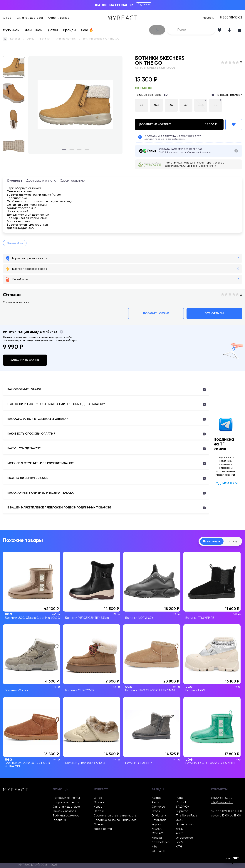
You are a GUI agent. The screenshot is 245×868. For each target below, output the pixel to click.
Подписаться (226, 483)
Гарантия (59, 820)
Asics (155, 803)
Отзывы (99, 803)
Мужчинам (11, 30)
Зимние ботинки (66, 39)
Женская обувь (15, 243)
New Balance (161, 842)
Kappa (156, 825)
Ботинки (45, 39)
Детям (53, 30)
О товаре (15, 181)
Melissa (157, 838)
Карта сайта (103, 829)
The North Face (187, 816)
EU (166, 95)
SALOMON (183, 807)
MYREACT (158, 834)
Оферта (99, 825)
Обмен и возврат (60, 18)
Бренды (69, 30)
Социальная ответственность (115, 816)
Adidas (156, 798)
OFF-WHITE (160, 851)
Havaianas (159, 820)
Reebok (181, 803)
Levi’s (180, 842)
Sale (87, 30)
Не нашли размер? (229, 95)
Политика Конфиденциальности (116, 820)
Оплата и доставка (30, 18)
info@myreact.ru (222, 803)
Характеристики (73, 181)
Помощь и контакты (66, 798)
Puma (180, 798)
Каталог (15, 39)
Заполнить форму (25, 360)
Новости (209, 18)
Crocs (156, 811)
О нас (7, 18)
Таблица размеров (148, 95)
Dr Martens (159, 816)
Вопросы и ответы (66, 803)
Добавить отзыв (156, 314)
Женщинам (34, 30)
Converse (158, 807)
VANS (179, 829)
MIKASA (157, 829)
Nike (154, 847)
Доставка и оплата (41, 181)
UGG (179, 820)
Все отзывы (214, 314)
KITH (179, 847)
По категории (208, 541)
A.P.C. (180, 834)
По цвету (231, 541)
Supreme (182, 811)
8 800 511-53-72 (231, 18)
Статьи (99, 811)
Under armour (185, 825)
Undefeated (184, 838)
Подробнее (144, 5)
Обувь (30, 39)
